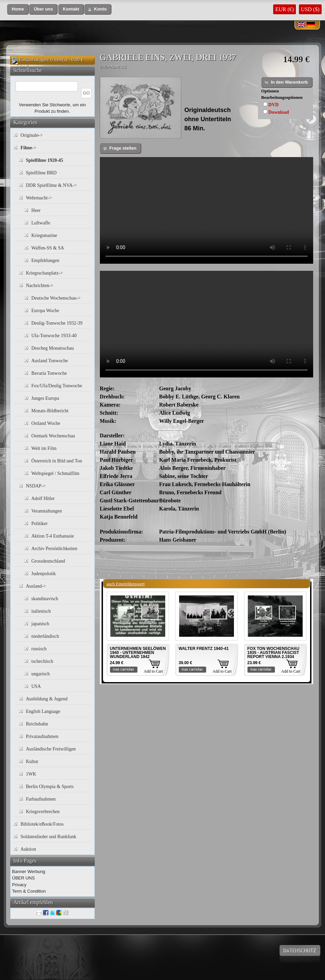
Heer (36, 210)
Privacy (19, 885)
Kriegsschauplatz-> (45, 273)
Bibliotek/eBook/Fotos (42, 824)
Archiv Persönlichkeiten (55, 549)
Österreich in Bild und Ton (57, 461)
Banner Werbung (29, 872)
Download (279, 112)
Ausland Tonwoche (50, 361)
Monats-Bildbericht (50, 411)
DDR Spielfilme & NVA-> (51, 185)
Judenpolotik (44, 574)
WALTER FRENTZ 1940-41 (204, 649)
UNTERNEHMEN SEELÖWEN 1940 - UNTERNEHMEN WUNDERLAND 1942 (138, 653)
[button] (18, 9)
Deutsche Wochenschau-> (56, 298)
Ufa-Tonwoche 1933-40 (54, 336)
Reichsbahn (37, 724)
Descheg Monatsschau (53, 348)
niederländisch (45, 636)
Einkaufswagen (34, 60)
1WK (31, 774)
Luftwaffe (41, 223)
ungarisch (41, 674)
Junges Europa (45, 398)
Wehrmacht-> (39, 198)
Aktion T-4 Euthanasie (53, 536)
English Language (43, 711)
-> (29, 148)
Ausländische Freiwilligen (51, 749)
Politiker (40, 524)
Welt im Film (44, 448)
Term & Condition (29, 891)
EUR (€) (285, 9)
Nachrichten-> (40, 286)
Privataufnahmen (42, 736)
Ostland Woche (46, 423)
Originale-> (32, 135)
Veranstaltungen (47, 511)
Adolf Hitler (43, 498)
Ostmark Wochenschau (53, 436)
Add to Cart (154, 671)
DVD (274, 105)
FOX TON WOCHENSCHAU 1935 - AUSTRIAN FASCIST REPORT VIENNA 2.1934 (274, 653)
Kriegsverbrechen (43, 812)
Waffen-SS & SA (48, 248)
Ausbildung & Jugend (47, 699)
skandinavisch (45, 599)
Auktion (28, 849)
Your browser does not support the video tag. (207, 210)
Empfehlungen (45, 260)
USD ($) (310, 9)
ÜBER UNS (24, 878)
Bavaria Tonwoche (49, 373)
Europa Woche (45, 311)
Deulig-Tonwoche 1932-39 (57, 323)
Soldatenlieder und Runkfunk (49, 837)
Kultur (32, 761)
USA (36, 686)
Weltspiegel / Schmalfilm (56, 473)
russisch (39, 649)
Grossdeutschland (48, 561)
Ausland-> (36, 586)
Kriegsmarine (44, 235)
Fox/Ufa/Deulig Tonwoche (57, 386)
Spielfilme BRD (41, 173)
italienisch (41, 611)
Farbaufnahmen (41, 799)
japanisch (40, 624)
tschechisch (42, 661)
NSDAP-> (36, 486)
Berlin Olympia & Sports (50, 787)
